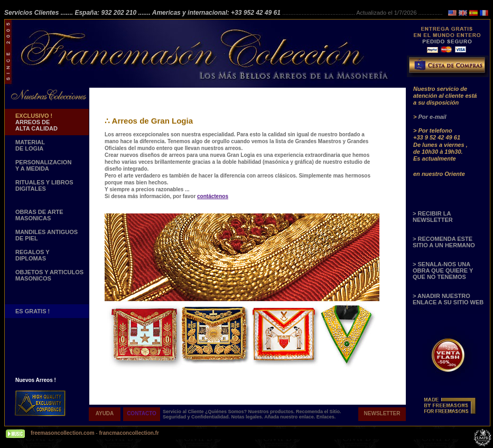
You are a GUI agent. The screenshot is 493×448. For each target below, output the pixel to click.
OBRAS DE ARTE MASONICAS (39, 215)
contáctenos (213, 196)
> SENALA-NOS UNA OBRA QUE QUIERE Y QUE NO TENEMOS (443, 270)
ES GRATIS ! (32, 311)
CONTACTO (142, 413)
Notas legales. (248, 417)
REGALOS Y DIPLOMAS (32, 255)
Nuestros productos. (272, 412)
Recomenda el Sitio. (319, 412)
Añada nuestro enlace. (290, 417)
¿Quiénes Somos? (227, 412)
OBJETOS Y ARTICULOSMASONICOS (49, 275)
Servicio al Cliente (183, 412)
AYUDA (105, 413)
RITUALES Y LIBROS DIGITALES (44, 185)
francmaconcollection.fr (129, 433)
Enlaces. (326, 417)
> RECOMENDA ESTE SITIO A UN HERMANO (444, 242)
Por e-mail (432, 117)
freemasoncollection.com (63, 433)
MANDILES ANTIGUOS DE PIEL (46, 235)
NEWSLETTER (382, 413)
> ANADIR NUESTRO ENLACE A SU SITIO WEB (448, 299)
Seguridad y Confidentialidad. (197, 417)
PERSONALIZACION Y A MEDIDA (43, 165)
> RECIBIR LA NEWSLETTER (433, 217)
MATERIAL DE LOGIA (30, 145)
